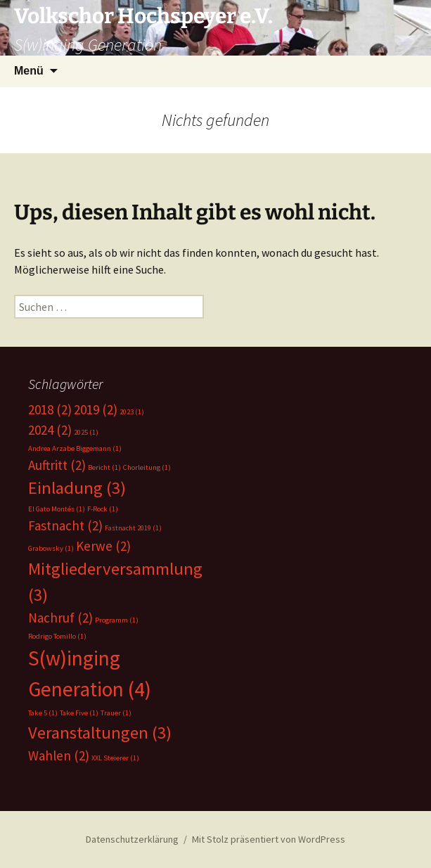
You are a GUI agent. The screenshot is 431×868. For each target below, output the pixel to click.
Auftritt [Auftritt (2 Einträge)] (57, 465)
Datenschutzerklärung (132, 839)
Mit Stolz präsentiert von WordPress (269, 839)
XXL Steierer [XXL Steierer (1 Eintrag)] (115, 758)
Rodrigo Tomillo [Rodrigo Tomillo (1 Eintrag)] (57, 636)
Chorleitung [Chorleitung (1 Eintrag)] (147, 467)
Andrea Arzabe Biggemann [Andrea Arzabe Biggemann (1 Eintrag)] (75, 448)
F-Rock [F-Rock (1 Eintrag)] (103, 509)
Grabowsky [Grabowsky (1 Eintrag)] (51, 548)
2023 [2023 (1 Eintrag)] (132, 412)
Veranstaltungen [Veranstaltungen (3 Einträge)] (100, 733)
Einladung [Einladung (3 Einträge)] (77, 488)
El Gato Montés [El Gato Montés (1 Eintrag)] (57, 509)
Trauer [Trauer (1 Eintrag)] (116, 713)
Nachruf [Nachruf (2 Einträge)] (60, 618)
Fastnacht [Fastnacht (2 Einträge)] (65, 525)
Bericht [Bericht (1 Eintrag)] (104, 467)
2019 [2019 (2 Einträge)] (96, 409)
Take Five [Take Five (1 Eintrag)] (79, 713)
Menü (29, 71)
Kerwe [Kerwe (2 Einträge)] (103, 546)
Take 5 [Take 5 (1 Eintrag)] (43, 713)
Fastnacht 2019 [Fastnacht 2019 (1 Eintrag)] (133, 528)
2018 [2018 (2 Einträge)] (50, 409)
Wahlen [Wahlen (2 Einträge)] (59, 755)
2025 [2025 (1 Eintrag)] (86, 432)
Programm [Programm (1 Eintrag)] (117, 620)
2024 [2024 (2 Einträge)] (50, 430)
